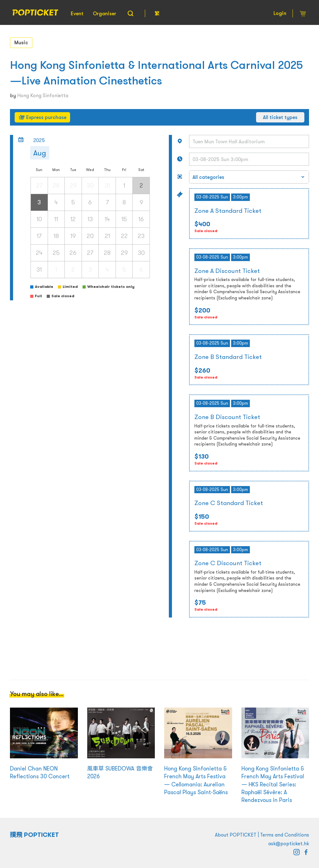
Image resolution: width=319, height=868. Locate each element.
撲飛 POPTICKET (34, 835)
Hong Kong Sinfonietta (43, 95)
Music (21, 42)
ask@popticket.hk (289, 843)
